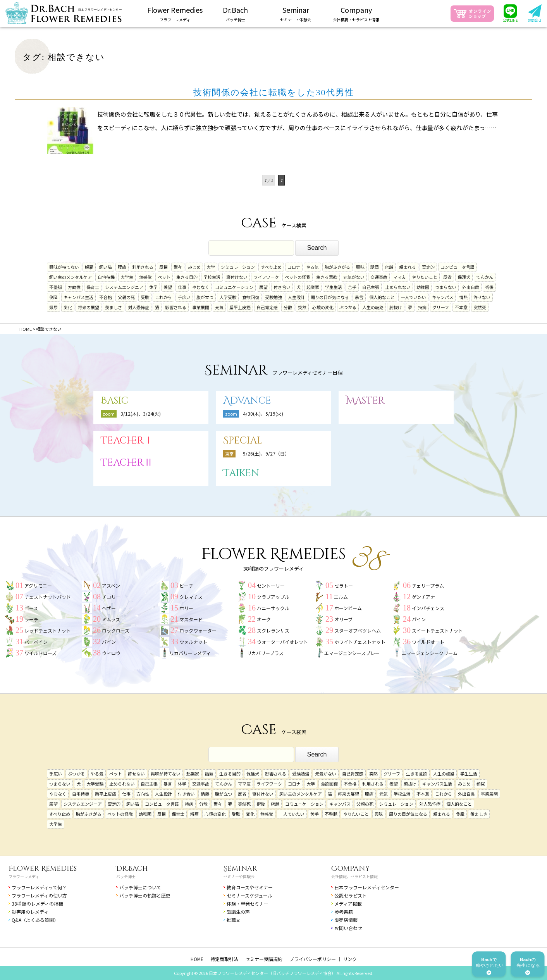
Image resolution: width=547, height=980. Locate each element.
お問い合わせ (348, 928)
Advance (247, 401)
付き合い (282, 287)
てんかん (485, 277)
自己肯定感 (267, 307)
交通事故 (379, 277)
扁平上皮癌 (240, 307)
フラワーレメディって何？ (39, 887)
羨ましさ (114, 307)
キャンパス (443, 297)
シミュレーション (238, 267)
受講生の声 (238, 912)
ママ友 (400, 277)
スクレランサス (273, 630)
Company (351, 869)
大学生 (127, 277)
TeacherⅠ (127, 441)
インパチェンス (428, 608)
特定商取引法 (224, 959)
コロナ (294, 267)
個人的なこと (382, 297)
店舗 (389, 267)
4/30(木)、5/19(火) (263, 413)
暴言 (359, 297)
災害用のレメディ (30, 912)
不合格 (106, 297)
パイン (419, 619)
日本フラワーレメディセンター (367, 887)
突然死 (480, 307)
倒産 (53, 297)
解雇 (89, 267)
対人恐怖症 (138, 307)
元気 (219, 307)
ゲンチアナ (423, 597)
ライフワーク (266, 277)
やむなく (201, 287)
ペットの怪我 (298, 277)
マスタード (191, 619)
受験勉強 (273, 297)
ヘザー (109, 608)
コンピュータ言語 (458, 267)
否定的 (428, 267)
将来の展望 (89, 307)
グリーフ (441, 307)
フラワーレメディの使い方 (39, 895)
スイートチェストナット (437, 630)
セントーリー (271, 585)
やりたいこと (425, 277)
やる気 (312, 267)
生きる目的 (187, 277)
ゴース (31, 608)
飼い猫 (106, 267)
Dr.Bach (132, 869)
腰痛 (122, 267)
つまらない (446, 287)
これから (163, 297)
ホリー (186, 608)
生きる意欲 (327, 277)
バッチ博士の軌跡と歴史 (145, 895)
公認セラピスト (351, 895)
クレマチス (191, 597)
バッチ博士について (140, 887)
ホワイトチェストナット (360, 642)
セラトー (344, 585)
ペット (164, 277)
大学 (211, 267)
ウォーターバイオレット (282, 642)
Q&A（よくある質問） (35, 920)
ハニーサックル (273, 608)
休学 (153, 287)
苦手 (352, 287)
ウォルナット (193, 642)
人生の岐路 (373, 307)
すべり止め (271, 267)
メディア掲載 (348, 903)
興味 (360, 267)
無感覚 (145, 277)
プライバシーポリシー (313, 959)
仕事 (182, 287)
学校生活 (212, 277)
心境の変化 (323, 307)
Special (243, 441)
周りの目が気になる (330, 297)
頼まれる (408, 267)
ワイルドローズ (40, 653)
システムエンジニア (124, 287)
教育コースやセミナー (250, 887)
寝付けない (237, 277)
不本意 (461, 307)
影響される (176, 307)
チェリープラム (428, 585)
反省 (447, 277)
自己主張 (371, 287)
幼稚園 (423, 287)
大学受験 (228, 297)
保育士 (93, 287)
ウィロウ (111, 653)
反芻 (163, 267)
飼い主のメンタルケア (71, 277)
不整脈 (56, 287)
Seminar (240, 869)
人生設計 (296, 297)
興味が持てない (64, 267)
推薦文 (234, 920)
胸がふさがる (337, 267)
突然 (302, 307)
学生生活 (334, 287)
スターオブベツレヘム (358, 630)
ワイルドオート (428, 642)
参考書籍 (344, 912)
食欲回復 (251, 297)
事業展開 (201, 307)
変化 (68, 307)
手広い (184, 297)
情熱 (463, 297)
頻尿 (53, 307)
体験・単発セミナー (248, 903)
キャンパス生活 (78, 297)
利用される (143, 267)
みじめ (194, 267)
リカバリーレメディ (190, 653)
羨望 (168, 287)
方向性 (74, 287)
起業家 (313, 287)
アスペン (111, 585)
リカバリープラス (265, 653)
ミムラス (111, 619)
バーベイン (36, 642)
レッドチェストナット (48, 630)
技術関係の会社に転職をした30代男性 (274, 92)
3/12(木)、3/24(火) (141, 413)
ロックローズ (116, 630)
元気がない (354, 277)
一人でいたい (413, 297)
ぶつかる (348, 307)
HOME (197, 959)
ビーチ (186, 585)
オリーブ (343, 619)
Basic (114, 401)
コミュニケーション (234, 287)
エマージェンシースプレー (352, 653)
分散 (288, 307)
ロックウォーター (198, 630)
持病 (422, 307)
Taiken (241, 473)
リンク (350, 959)
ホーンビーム (348, 608)
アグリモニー (38, 585)
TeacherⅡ (127, 463)
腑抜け (396, 307)
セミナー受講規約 (264, 959)
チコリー (111, 597)
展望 (263, 287)
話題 (375, 267)
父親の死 (126, 297)
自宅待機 (106, 277)
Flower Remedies (43, 869)
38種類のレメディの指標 (37, 903)
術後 (489, 287)
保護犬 (464, 277)
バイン (109, 642)
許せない (482, 297)
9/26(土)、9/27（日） (266, 453)
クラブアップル (273, 597)
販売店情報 (346, 920)
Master (365, 401)
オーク (264, 619)
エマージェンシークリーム (430, 653)
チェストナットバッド (48, 597)
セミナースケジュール (249, 895)
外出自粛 (471, 287)
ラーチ (31, 619)
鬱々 (178, 267)
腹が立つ (205, 297)
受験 (145, 297)
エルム (341, 597)
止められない (398, 287)
